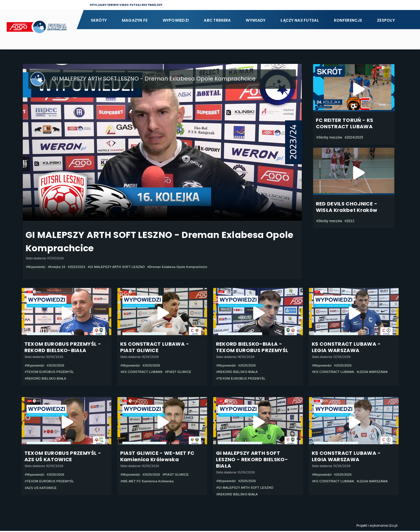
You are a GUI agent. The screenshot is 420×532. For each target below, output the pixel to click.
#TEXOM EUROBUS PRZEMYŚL (51, 372)
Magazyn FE (135, 20)
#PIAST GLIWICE (182, 372)
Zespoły (386, 20)
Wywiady (256, 20)
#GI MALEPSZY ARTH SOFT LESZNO (121, 267)
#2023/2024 (80, 267)
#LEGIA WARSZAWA (376, 372)
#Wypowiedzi (36, 267)
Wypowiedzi (176, 20)
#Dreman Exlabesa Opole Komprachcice (186, 267)
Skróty (99, 20)
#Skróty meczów (329, 137)
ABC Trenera (217, 20)
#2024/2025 (354, 137)
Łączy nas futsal (300, 20)
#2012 (349, 221)
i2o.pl (393, 527)
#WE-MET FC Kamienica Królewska (149, 482)
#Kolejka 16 (58, 267)
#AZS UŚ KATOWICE (42, 489)
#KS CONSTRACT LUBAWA (143, 372)
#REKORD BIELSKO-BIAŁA (47, 379)
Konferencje (348, 20)
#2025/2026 (57, 365)
